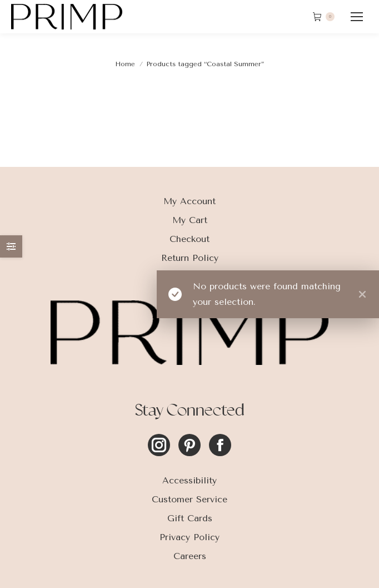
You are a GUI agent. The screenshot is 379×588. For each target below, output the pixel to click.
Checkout (189, 239)
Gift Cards (190, 518)
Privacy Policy (189, 537)
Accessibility (189, 480)
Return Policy (190, 258)
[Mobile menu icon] (357, 17)
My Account (189, 201)
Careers (190, 556)
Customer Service (189, 499)
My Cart (190, 220)
